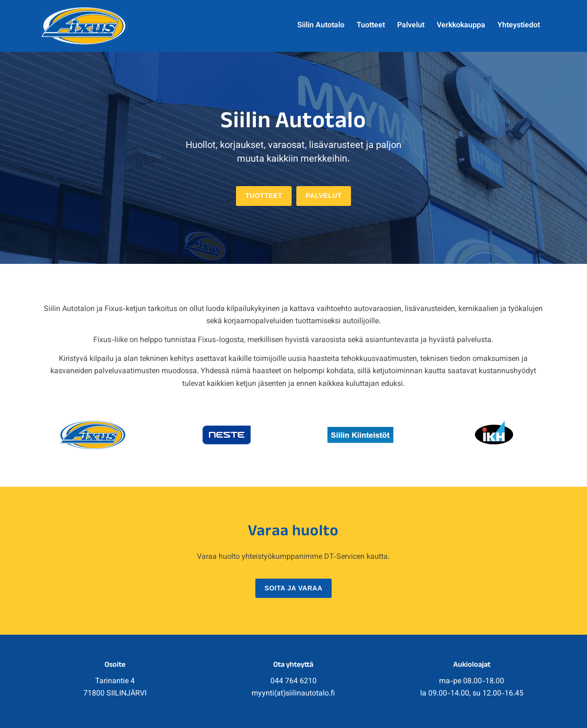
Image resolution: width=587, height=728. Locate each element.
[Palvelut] (324, 196)
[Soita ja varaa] (294, 589)
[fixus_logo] (84, 26)
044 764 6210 (293, 682)
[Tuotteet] (264, 196)
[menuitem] (321, 26)
